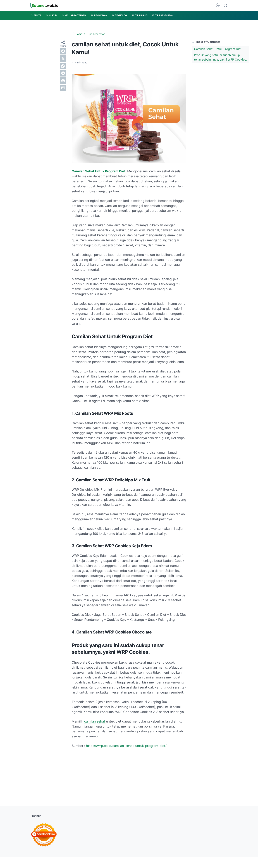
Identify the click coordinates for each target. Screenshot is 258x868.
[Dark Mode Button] (218, 5)
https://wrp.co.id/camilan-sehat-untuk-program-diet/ (126, 746)
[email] (63, 88)
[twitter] (63, 59)
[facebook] (63, 51)
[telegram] (63, 73)
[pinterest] (63, 81)
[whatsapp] (63, 66)
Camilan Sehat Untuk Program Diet (218, 49)
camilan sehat (95, 721)
